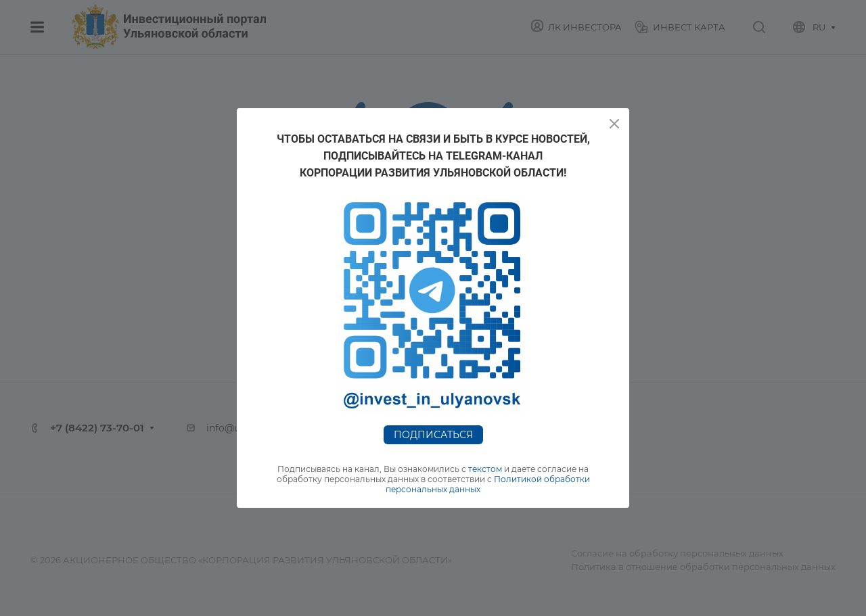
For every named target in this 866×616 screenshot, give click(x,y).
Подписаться (433, 435)
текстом (485, 469)
